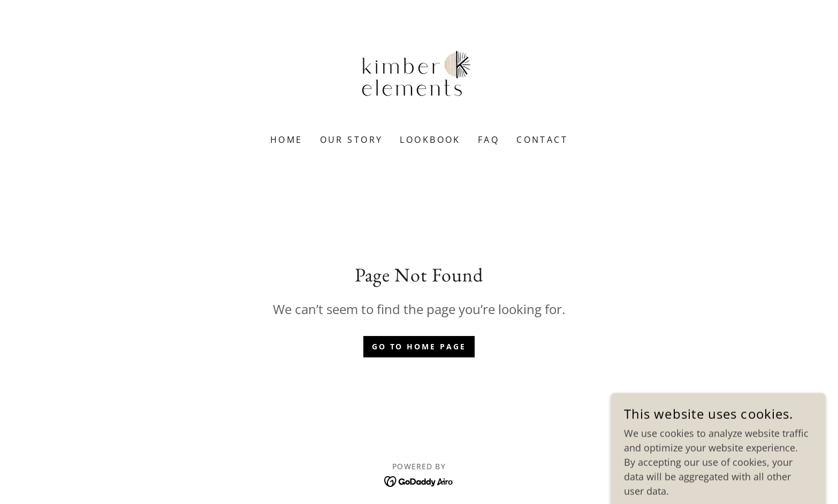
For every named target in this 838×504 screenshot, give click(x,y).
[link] (419, 74)
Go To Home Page (419, 346)
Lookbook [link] (430, 140)
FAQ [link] (489, 140)
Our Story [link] (352, 140)
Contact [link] (542, 140)
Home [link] (287, 140)
